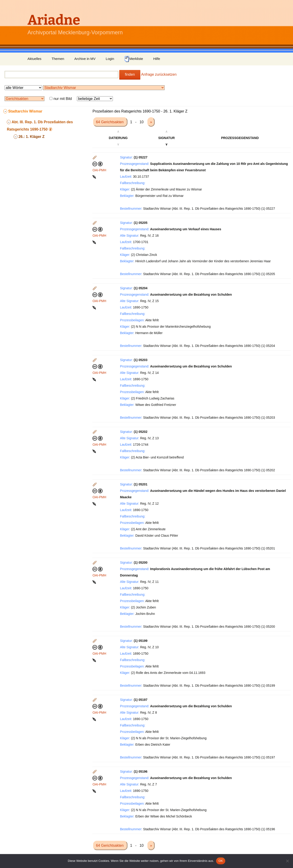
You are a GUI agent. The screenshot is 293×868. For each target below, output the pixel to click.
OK (221, 861)
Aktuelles (34, 59)
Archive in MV (85, 59)
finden (130, 74)
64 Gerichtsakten (110, 122)
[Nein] (287, 861)
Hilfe (157, 59)
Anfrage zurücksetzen (159, 74)
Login (110, 59)
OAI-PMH (99, 170)
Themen (58, 59)
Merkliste (134, 59)
